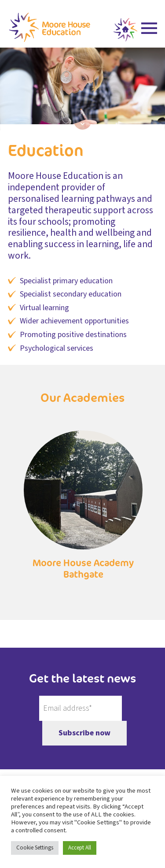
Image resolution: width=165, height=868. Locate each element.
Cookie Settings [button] (35, 848)
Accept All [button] (80, 848)
